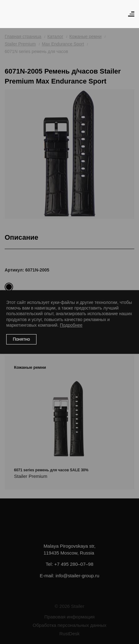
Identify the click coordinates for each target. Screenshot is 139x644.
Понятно (21, 339)
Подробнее (71, 325)
